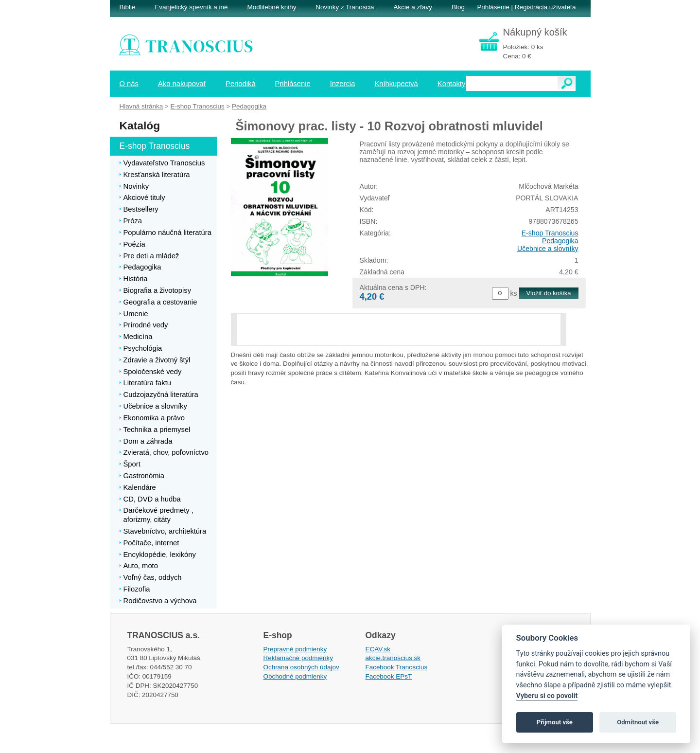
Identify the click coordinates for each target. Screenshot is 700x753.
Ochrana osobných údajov (301, 667)
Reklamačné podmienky (298, 658)
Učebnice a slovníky (548, 249)
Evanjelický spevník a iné (191, 7)
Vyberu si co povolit (547, 696)
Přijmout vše (555, 722)
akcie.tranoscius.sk (393, 658)
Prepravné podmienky (295, 649)
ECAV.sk (378, 649)
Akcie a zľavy (413, 7)
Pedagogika (560, 241)
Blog (458, 7)
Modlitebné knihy (272, 7)
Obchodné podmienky (295, 676)
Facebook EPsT (389, 676)
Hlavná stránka (141, 106)
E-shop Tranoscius (550, 233)
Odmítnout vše (638, 722)
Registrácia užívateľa (545, 7)
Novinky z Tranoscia (345, 7)
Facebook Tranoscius (397, 667)
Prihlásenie (493, 7)
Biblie (128, 7)
